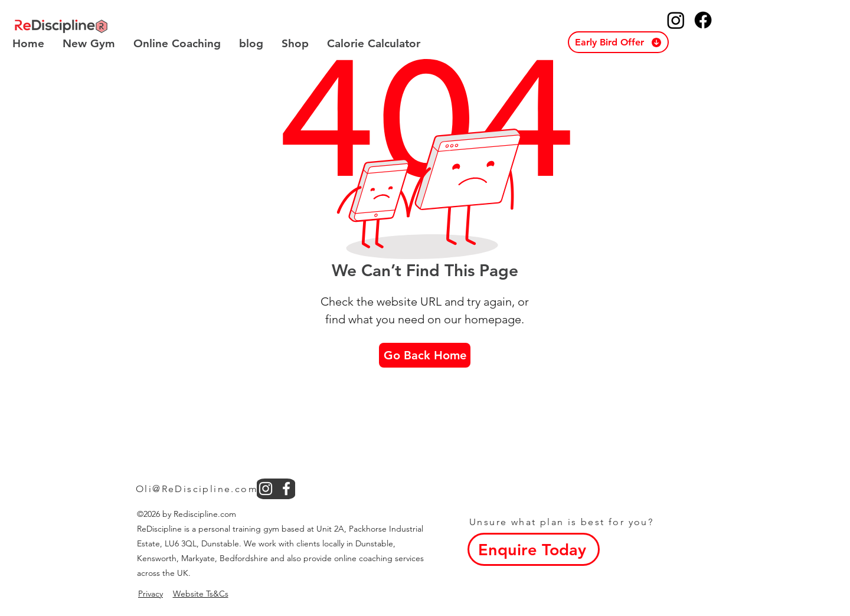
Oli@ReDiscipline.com (197, 489)
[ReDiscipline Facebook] (703, 20)
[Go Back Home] (425, 355)
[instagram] (266, 489)
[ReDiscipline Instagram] (676, 20)
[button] (618, 42)
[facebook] (286, 489)
